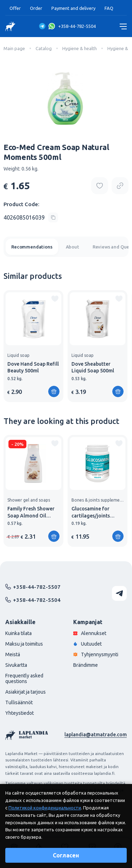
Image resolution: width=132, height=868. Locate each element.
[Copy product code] (31, 217)
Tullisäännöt (19, 702)
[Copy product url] (120, 186)
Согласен (66, 855)
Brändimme (86, 665)
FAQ (109, 8)
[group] (33, 346)
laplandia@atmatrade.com (96, 735)
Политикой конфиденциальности (45, 808)
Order (36, 8)
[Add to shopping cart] (54, 391)
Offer (15, 8)
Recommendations (32, 247)
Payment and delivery (73, 8)
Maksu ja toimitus (24, 644)
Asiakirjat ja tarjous (26, 692)
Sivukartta (16, 665)
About (73, 247)
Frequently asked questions (24, 678)
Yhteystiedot (20, 713)
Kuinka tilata (18, 633)
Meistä (13, 654)
